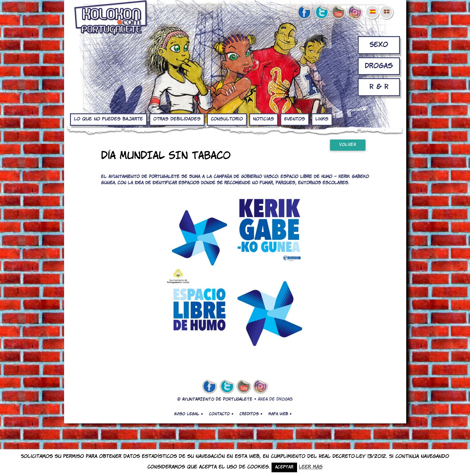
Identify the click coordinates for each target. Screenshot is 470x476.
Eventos (295, 119)
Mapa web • (280, 414)
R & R (379, 87)
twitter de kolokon (321, 13)
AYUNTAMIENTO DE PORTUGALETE (217, 400)
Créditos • (251, 414)
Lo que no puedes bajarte (109, 119)
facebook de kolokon (304, 13)
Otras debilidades (177, 119)
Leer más (311, 467)
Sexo (379, 45)
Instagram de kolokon (355, 13)
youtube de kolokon (338, 13)
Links (322, 119)
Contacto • (221, 414)
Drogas (379, 66)
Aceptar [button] (284, 467)
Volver (348, 145)
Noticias (264, 119)
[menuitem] (372, 7)
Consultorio (227, 119)
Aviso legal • (188, 414)
